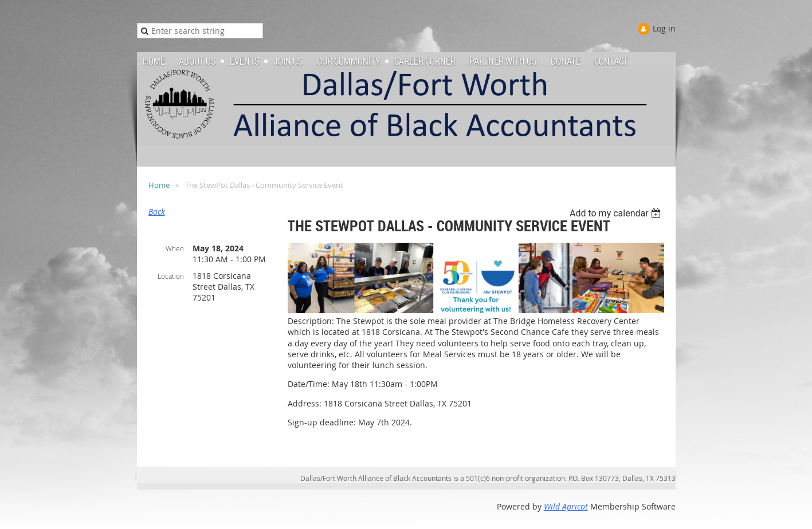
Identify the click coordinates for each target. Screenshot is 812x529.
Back (157, 212)
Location (171, 276)
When (175, 248)
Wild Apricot (566, 506)
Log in (664, 28)
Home (159, 185)
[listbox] (617, 213)
